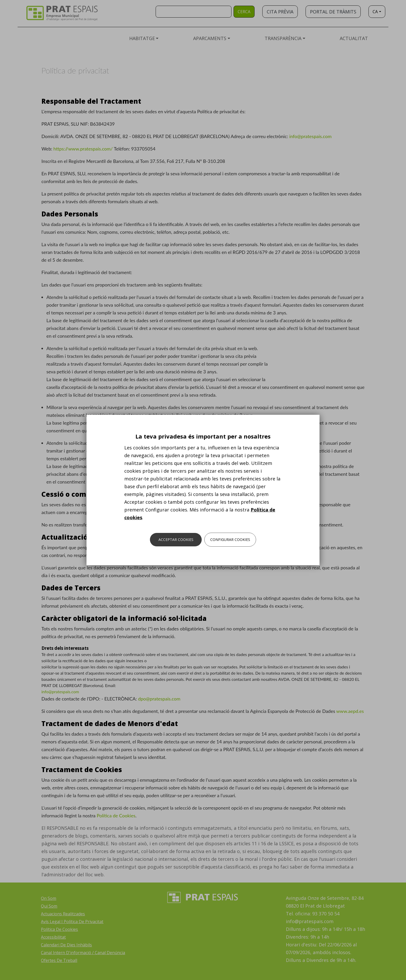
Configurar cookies (230, 540)
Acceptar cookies (176, 540)
